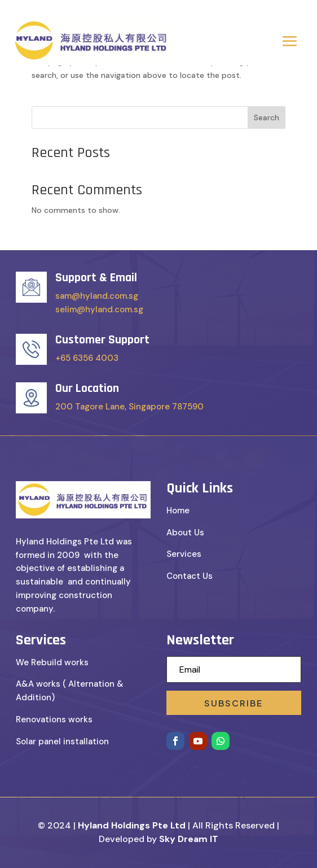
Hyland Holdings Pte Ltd (132, 825)
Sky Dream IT (189, 839)
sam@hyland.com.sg (97, 296)
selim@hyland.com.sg (99, 309)
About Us (185, 533)
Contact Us (190, 576)
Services (184, 554)
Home (178, 511)
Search (267, 117)
